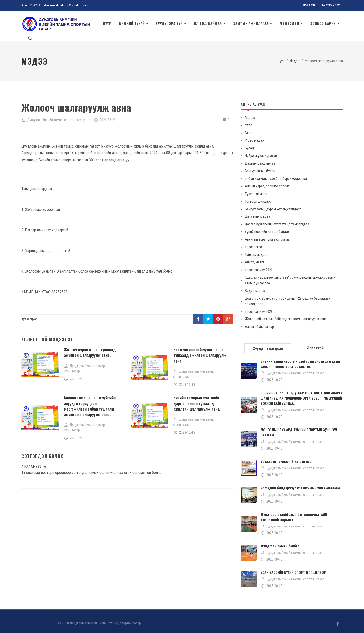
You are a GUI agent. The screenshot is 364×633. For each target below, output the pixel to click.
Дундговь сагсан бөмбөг (280, 541)
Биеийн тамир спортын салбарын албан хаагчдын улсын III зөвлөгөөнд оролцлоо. (300, 359)
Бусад (250, 143)
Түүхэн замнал (256, 189)
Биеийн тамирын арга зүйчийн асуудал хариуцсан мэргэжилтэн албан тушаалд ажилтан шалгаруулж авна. (90, 401)
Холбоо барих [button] (324, 23)
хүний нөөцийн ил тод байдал (267, 227)
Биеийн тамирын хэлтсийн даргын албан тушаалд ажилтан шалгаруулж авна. (197, 398)
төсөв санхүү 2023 (259, 307)
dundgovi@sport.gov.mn (72, 5)
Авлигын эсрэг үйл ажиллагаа (267, 235)
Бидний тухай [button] (132, 23)
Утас (249, 120)
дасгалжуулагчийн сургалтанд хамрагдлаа (277, 219)
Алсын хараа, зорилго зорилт (267, 181)
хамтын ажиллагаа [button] (251, 23)
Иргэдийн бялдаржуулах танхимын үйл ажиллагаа (301, 483)
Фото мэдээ (254, 136)
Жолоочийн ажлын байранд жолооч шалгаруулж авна (286, 314)
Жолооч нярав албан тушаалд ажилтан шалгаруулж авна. (90, 348)
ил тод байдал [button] (208, 23)
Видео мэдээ (255, 286)
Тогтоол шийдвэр (258, 197)
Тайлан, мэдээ (256, 250)
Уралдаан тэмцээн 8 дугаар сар (286, 457)
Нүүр (107, 23)
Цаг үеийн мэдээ (257, 212)
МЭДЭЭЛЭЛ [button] (290, 23)
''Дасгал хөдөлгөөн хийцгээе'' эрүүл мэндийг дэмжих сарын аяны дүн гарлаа (290, 275)
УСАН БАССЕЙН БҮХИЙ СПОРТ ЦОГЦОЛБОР (293, 568)
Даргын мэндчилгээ (260, 159)
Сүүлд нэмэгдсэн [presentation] (268, 344)
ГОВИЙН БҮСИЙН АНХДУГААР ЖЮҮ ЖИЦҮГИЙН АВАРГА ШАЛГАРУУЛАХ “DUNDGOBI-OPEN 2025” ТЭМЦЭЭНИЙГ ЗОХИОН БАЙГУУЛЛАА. (302, 393)
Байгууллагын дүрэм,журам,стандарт (273, 204)
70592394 (35, 5)
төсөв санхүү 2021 (259, 265)
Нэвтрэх (309, 5)
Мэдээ (294, 56)
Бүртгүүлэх (331, 5)
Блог (248, 128)
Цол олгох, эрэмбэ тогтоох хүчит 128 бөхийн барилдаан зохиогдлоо (288, 296)
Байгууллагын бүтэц (260, 166)
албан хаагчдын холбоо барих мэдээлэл (276, 174)
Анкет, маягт (255, 257)
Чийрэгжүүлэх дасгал (261, 151)
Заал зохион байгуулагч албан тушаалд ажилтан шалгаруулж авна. (200, 351)
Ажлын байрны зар (259, 322)
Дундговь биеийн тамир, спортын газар (56, 115)
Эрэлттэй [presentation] (315, 343)
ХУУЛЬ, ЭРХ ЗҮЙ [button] (170, 23)
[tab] (268, 343)
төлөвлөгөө (253, 242)
